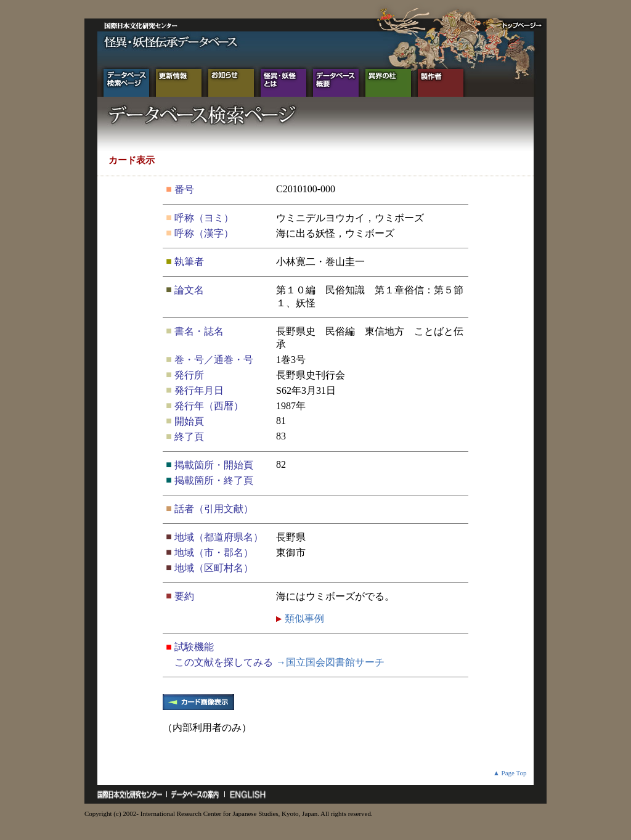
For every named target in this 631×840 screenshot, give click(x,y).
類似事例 (303, 618)
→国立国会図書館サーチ (330, 662)
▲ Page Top (510, 773)
